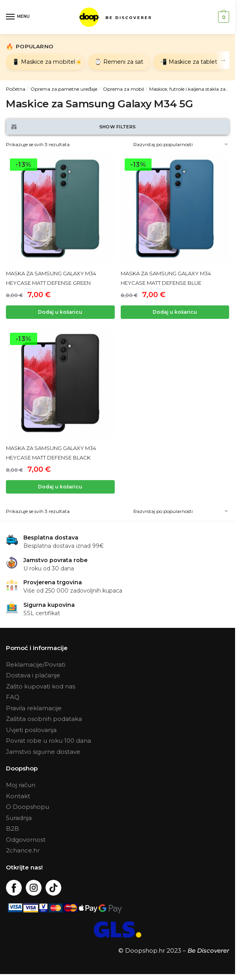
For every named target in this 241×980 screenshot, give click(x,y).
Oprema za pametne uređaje (64, 89)
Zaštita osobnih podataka (44, 719)
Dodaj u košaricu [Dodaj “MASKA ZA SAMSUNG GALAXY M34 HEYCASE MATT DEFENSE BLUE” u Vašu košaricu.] (175, 312)
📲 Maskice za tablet (189, 62)
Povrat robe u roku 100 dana (48, 741)
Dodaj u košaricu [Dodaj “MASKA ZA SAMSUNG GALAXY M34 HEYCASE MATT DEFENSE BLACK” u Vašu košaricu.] (60, 487)
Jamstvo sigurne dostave (43, 752)
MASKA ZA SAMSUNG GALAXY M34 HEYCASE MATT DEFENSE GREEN (51, 278)
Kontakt (18, 796)
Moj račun (21, 785)
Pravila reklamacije (34, 708)
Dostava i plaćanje (33, 675)
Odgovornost (26, 840)
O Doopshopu (28, 807)
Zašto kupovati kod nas (41, 686)
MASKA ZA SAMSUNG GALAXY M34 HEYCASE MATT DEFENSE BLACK (51, 453)
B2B (12, 828)
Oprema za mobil (123, 89)
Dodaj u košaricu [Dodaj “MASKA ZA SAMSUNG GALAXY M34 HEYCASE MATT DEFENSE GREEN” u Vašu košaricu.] (60, 312)
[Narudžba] (169, 144)
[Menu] (18, 17)
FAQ (13, 697)
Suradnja (19, 818)
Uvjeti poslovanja (31, 730)
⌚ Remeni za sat (119, 62)
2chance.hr (23, 850)
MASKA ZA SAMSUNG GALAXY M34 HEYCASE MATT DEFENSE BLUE (166, 278)
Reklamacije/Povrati (36, 664)
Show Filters (73, 127)
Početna (16, 89)
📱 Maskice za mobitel (44, 62)
